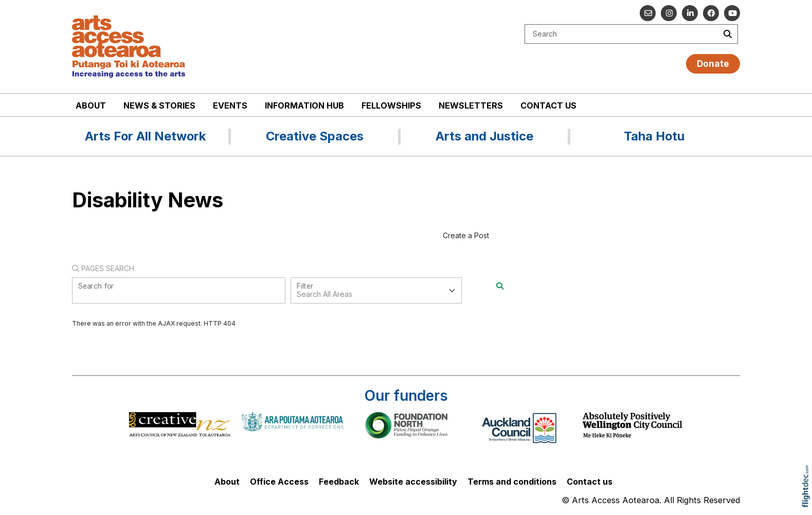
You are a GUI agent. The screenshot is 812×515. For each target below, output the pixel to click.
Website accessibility (413, 482)
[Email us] (648, 13)
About (91, 105)
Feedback (339, 482)
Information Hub (304, 105)
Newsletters (471, 105)
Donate (713, 64)
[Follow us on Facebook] (711, 13)
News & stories (159, 105)
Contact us (548, 105)
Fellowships (391, 105)
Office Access (279, 482)
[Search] (500, 286)
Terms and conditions (512, 482)
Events (230, 105)
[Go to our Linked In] (690, 13)
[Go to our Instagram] (669, 13)
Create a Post (466, 235)
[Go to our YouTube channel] (732, 13)
